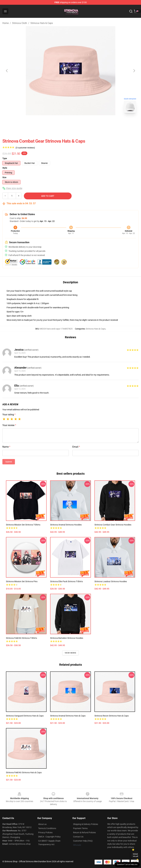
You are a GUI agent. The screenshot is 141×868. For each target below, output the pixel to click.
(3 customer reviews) (25, 148)
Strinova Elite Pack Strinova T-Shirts (66, 581)
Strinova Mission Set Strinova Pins (22, 581)
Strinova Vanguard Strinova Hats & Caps (25, 716)
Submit (9, 462)
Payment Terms (80, 828)
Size (4, 177)
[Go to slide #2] (78, 122)
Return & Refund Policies (84, 832)
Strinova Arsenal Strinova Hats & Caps (68, 716)
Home (6, 23)
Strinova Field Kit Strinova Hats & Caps (24, 772)
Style (5, 168)
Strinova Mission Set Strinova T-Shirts (23, 525)
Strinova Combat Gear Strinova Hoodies (113, 525)
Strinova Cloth (20, 23)
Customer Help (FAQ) (83, 841)
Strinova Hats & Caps (42, 23)
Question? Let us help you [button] (127, 864)
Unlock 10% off (135, 855)
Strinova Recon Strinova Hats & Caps (112, 716)
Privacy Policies (45, 832)
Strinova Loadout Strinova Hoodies (111, 581)
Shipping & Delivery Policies (86, 824)
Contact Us (78, 837)
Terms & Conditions (47, 828)
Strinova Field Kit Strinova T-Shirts (21, 638)
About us (42, 824)
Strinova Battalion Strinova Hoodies (67, 638)
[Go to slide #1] (63, 122)
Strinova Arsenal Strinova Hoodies (66, 525)
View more (70, 653)
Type (5, 158)
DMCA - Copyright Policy (49, 837)
